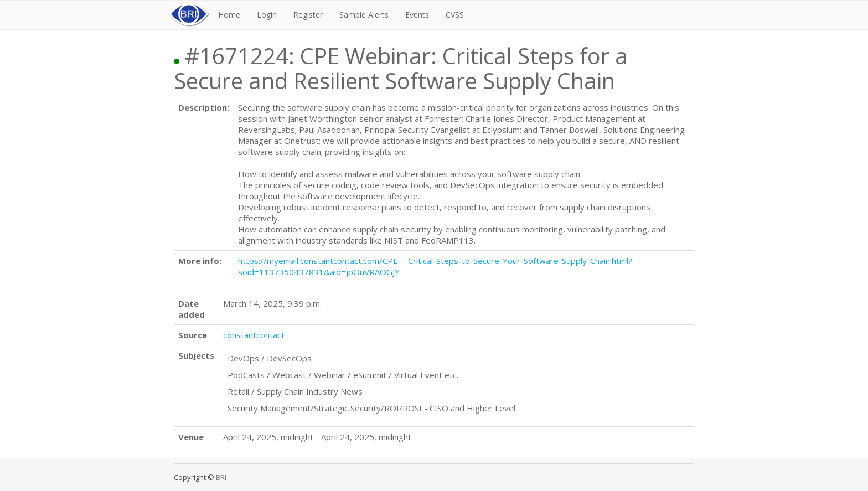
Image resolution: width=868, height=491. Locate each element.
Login (267, 15)
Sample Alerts (364, 15)
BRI (221, 477)
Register (308, 15)
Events (417, 15)
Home (229, 15)
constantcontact (254, 335)
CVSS (455, 15)
